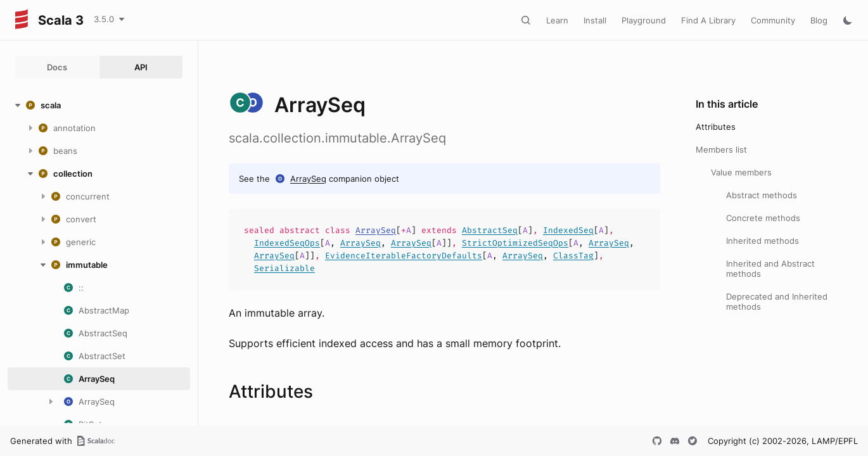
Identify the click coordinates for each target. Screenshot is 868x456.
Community (773, 20)
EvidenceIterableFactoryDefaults (404, 256)
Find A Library (708, 20)
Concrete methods (763, 218)
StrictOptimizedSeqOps (515, 243)
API (141, 67)
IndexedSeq (568, 230)
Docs (57, 67)
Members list (721, 149)
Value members (741, 172)
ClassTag (573, 256)
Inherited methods (763, 241)
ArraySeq (308, 179)
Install (595, 20)
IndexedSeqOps (287, 243)
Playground (644, 20)
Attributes (716, 127)
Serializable (284, 268)
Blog (819, 20)
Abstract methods (762, 195)
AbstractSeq (490, 230)
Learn (557, 20)
